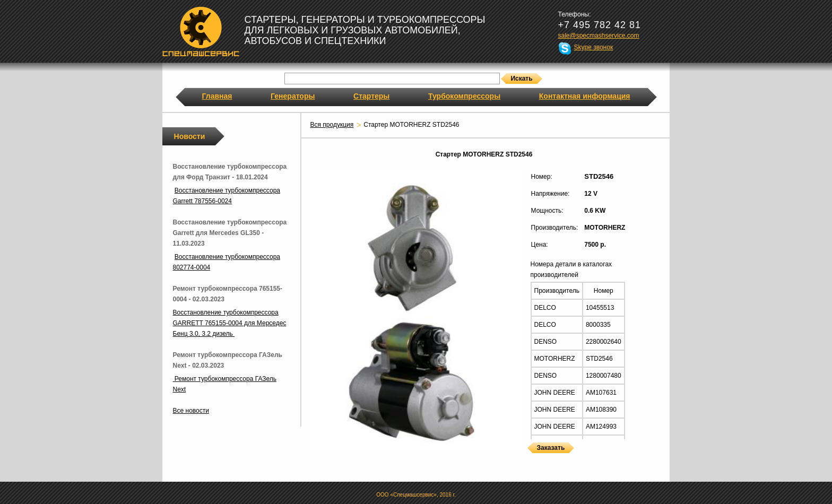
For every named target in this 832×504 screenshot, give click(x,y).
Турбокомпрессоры (464, 96)
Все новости (191, 411)
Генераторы (293, 96)
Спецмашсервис (201, 31)
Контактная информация (585, 96)
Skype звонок (594, 47)
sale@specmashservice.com (599, 36)
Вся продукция (332, 125)
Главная (217, 96)
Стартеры (371, 96)
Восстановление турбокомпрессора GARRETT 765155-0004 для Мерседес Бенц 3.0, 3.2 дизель (230, 323)
